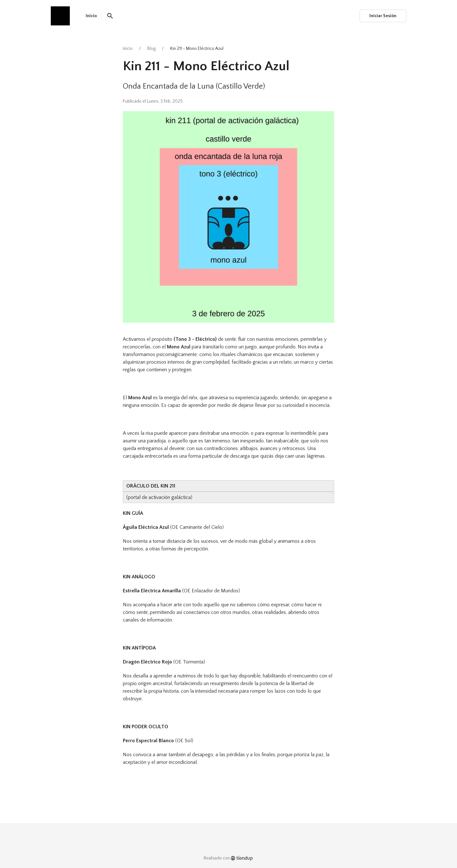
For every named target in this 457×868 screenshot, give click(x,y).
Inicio (128, 49)
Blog (151, 49)
